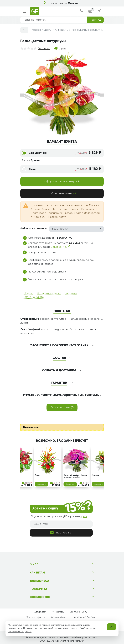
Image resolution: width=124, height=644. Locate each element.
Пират (37, 475)
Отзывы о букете (34, 297)
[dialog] (81, 11)
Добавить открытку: (34, 228)
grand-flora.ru (75, 641)
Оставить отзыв (62, 407)
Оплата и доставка (49, 293)
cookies (28, 625)
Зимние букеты (78, 612)
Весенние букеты (84, 617)
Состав (28, 293)
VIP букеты (57, 612)
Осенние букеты (35, 617)
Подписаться (61, 532)
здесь (84, 517)
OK (111, 627)
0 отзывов (44, 49)
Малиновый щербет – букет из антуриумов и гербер (75, 476)
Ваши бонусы (60, 247)
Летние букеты (60, 617)
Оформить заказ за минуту (62, 181)
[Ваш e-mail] (61, 524)
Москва (74, 3)
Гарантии (71, 293)
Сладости (39, 612)
